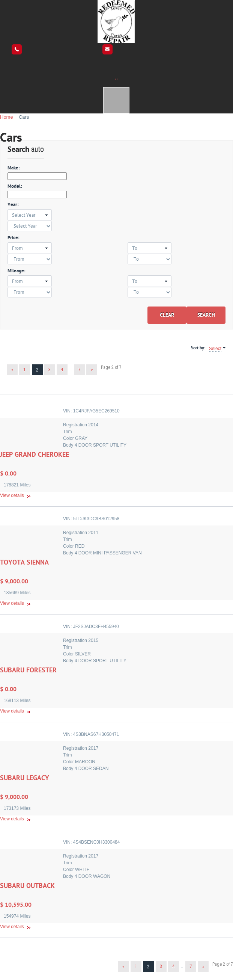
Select (215, 349)
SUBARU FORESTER (28, 670)
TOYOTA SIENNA (24, 562)
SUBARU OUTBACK (27, 886)
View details (12, 495)
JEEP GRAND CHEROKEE (35, 455)
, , (116, 78)
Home (7, 117)
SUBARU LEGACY (25, 778)
